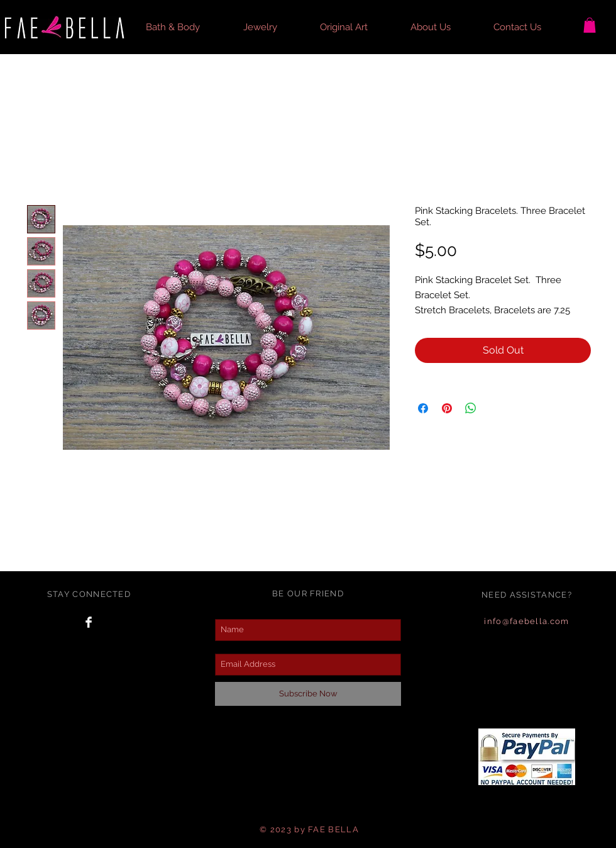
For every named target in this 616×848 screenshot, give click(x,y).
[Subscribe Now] (308, 694)
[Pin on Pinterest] (447, 408)
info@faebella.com (526, 621)
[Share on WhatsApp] (471, 408)
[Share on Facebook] (423, 408)
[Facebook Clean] (89, 622)
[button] (185, 27)
